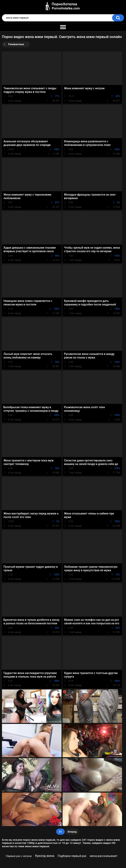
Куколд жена (45, 856)
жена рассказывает (103, 856)
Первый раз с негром (19, 856)
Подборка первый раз (72, 856)
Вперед (72, 832)
